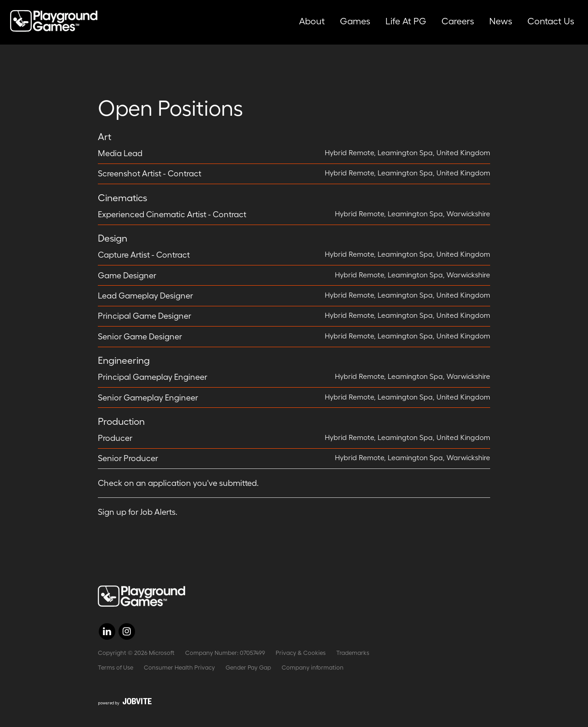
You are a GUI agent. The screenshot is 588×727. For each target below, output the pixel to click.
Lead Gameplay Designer (145, 296)
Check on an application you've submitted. (178, 483)
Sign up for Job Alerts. (138, 512)
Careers (458, 21)
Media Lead (120, 153)
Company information (313, 668)
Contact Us (551, 21)
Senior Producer (128, 458)
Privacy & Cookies (301, 653)
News (501, 21)
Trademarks (353, 653)
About (312, 21)
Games (355, 21)
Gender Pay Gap (248, 668)
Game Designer (127, 276)
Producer (115, 438)
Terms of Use (116, 668)
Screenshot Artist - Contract (150, 174)
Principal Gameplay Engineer (153, 377)
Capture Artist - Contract (144, 255)
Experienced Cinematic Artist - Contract (172, 214)
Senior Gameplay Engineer (148, 398)
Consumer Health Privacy (179, 668)
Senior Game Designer (140, 337)
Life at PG (406, 21)
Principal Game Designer (144, 316)
